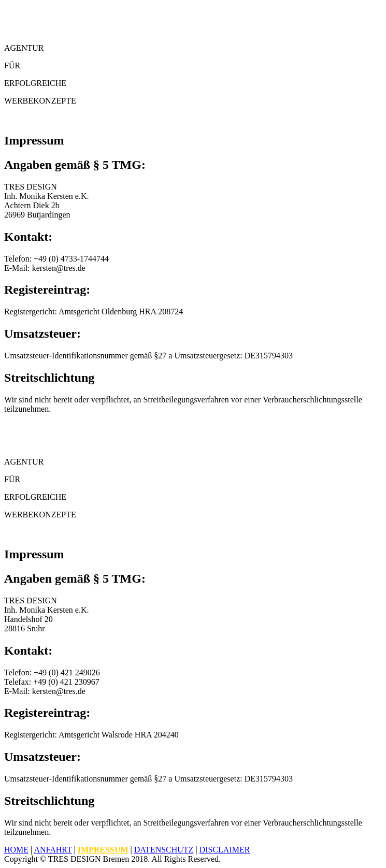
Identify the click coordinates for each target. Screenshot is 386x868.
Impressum (103, 850)
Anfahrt (53, 850)
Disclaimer (225, 850)
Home (16, 850)
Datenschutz (164, 850)
